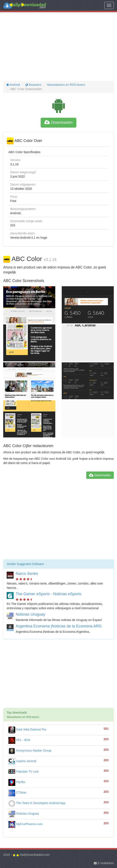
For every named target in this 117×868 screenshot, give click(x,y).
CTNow (17, 793)
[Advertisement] (58, 47)
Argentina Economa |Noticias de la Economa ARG (59, 626)
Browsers (33, 85)
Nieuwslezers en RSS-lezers (65, 85)
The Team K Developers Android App (37, 803)
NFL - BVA (19, 740)
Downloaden (58, 122)
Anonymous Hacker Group (30, 750)
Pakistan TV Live (24, 772)
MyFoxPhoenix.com (25, 824)
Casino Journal (22, 761)
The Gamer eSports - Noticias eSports (48, 594)
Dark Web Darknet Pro (27, 729)
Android (13, 85)
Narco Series (27, 574)
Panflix (17, 782)
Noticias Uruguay (30, 614)
